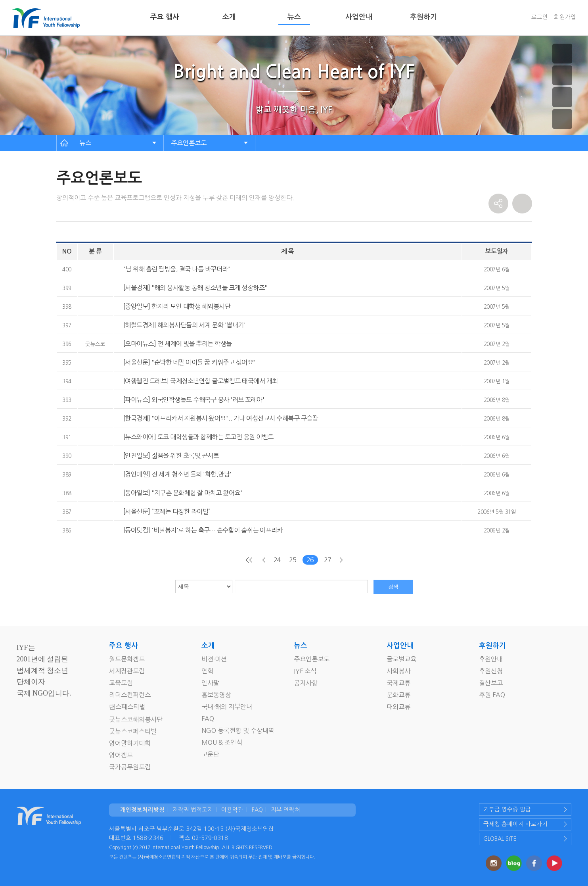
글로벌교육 (401, 659)
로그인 (540, 17)
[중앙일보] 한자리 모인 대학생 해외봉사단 (177, 306)
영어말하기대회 (130, 743)
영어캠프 (121, 755)
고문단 (210, 754)
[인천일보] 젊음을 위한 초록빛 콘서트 (171, 455)
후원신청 (491, 671)
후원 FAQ (492, 695)
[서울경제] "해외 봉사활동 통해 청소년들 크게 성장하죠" (195, 288)
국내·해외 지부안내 (227, 707)
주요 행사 (165, 17)
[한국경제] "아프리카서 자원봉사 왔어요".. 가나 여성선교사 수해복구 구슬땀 (221, 418)
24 (277, 560)
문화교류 (398, 695)
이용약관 (232, 810)
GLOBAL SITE (500, 839)
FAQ (208, 719)
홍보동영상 (216, 695)
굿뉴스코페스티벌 (133, 731)
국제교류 (398, 683)
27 (328, 560)
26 (310, 560)
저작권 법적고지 (193, 810)
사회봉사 (398, 671)
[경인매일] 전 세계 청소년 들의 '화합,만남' (177, 474)
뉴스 (294, 17)
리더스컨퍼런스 (130, 695)
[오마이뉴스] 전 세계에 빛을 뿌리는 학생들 (178, 344)
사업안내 (359, 17)
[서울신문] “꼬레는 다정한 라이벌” (167, 511)
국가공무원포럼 (130, 767)
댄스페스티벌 (127, 707)
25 (293, 560)
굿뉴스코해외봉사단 (136, 719)
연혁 (207, 671)
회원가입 (565, 17)
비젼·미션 (214, 659)
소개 (229, 17)
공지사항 (306, 683)
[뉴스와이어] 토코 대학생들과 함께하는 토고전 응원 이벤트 (198, 437)
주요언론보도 (189, 143)
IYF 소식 (305, 671)
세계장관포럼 (127, 671)
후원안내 (491, 659)
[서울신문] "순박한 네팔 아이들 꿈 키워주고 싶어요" (190, 362)
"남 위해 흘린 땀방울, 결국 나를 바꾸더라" (177, 269)
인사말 (210, 683)
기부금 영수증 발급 (507, 809)
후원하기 (423, 17)
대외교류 (398, 707)
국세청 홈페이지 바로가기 (515, 824)
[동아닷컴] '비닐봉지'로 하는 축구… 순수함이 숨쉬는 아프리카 (203, 530)
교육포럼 (121, 683)
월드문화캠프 (127, 659)
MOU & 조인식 (222, 742)
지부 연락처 (285, 810)
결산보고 (491, 683)
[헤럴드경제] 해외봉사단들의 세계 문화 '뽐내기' (185, 325)
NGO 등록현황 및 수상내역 (238, 730)
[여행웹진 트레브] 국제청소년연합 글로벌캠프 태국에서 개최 (201, 381)
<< (249, 560)
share (498, 204)
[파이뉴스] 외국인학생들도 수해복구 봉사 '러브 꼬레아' (194, 400)
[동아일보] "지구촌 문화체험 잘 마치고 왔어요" (183, 493)
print (522, 204)
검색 (393, 587)
